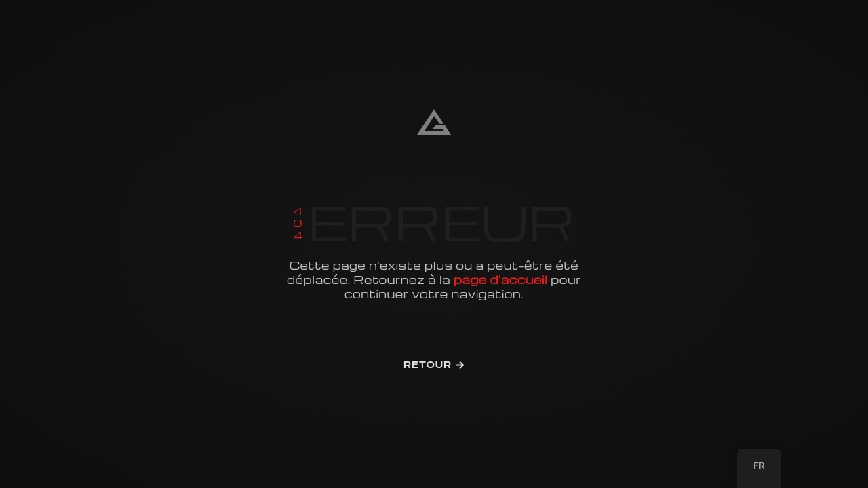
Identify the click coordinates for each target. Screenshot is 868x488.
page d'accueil (500, 280)
